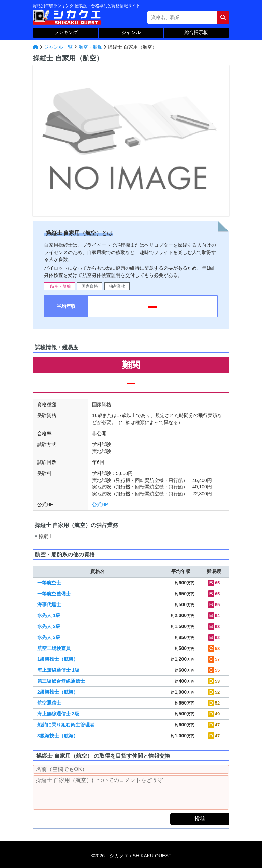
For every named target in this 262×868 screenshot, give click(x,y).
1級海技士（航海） (58, 659)
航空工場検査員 (54, 648)
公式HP (100, 504)
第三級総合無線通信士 (61, 681)
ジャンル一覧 (58, 47)
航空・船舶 (90, 47)
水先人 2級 (49, 626)
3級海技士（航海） (58, 736)
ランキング (66, 32)
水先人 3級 (49, 637)
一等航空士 (49, 583)
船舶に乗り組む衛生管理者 (66, 725)
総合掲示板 (196, 32)
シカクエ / (140, 856)
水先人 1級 (49, 615)
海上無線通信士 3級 (58, 714)
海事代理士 (49, 604)
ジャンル (131, 32)
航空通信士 (49, 703)
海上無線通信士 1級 (58, 670)
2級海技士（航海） (58, 692)
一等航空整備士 (54, 594)
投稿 (200, 819)
